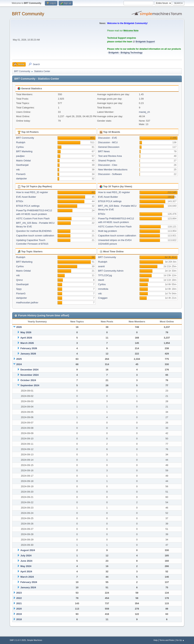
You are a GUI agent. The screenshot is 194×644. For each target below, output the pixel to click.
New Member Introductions (113, 170)
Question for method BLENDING (34, 231)
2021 (19, 603)
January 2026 (28, 354)
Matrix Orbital (23, 161)
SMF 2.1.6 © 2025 (18, 640)
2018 (19, 619)
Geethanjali (22, 165)
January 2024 (28, 587)
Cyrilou (20, 147)
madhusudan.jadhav (27, 302)
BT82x (20, 201)
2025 (19, 359)
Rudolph (21, 142)
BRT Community (28, 14)
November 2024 (30, 375)
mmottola (103, 289)
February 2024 (29, 582)
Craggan (103, 298)
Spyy (19, 289)
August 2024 (28, 550)
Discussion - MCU (108, 142)
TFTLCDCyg (105, 275)
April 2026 (26, 338)
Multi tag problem (108, 231)
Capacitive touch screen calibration (35, 236)
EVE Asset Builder (26, 197)
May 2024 (26, 566)
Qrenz (19, 280)
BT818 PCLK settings (28, 206)
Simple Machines (35, 640)
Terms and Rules (167, 640)
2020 (19, 609)
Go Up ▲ (180, 640)
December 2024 (29, 370)
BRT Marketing (24, 151)
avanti (102, 266)
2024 (19, 364)
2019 (19, 614)
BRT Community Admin (111, 271)
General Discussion (109, 147)
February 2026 (29, 348)
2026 (19, 327)
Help (156, 640)
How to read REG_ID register (32, 192)
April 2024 (26, 571)
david (101, 280)
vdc (18, 170)
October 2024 (28, 380)
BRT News (104, 151)
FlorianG (21, 174)
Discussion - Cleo (108, 165)
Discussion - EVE (108, 138)
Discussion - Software (110, 174)
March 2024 (27, 577)
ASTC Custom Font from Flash (33, 218)
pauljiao (20, 156)
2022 (19, 598)
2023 (19, 593)
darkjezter (22, 179)
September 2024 (30, 385)
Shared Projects (107, 161)
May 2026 (26, 332)
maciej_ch (144, 112)
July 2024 (26, 556)
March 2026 (27, 343)
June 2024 (26, 561)
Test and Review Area (110, 156)
